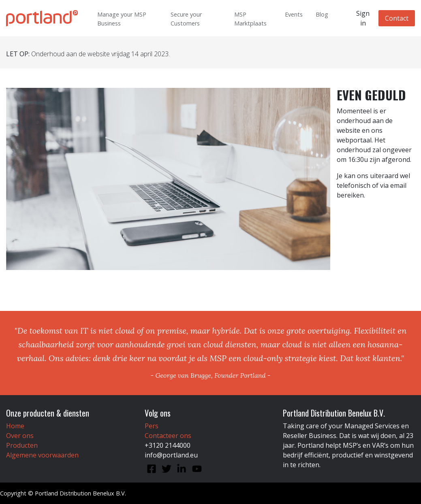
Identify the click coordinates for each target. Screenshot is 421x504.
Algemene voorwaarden (42, 455)
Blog (322, 14)
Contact (397, 18)
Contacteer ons (168, 436)
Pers (152, 426)
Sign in (363, 18)
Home (15, 426)
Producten (22, 445)
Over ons (20, 436)
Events (294, 14)
